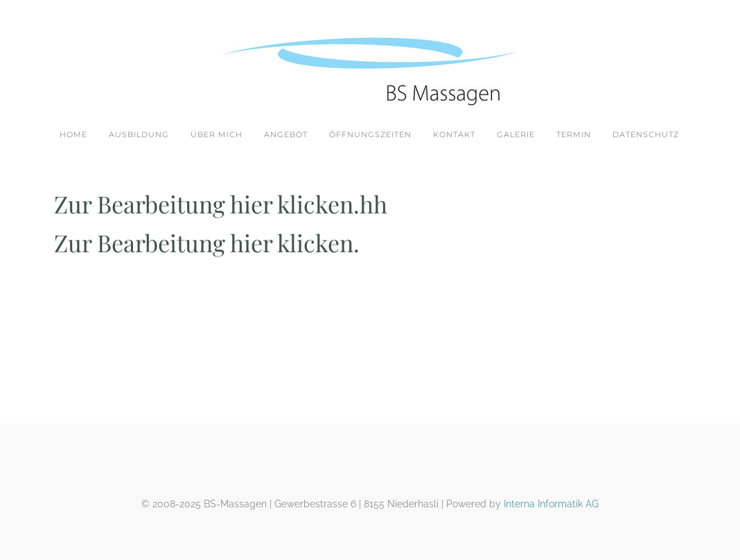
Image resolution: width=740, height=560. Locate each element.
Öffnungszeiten (370, 134)
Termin (574, 134)
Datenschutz (646, 134)
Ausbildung (139, 134)
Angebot (286, 134)
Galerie (516, 134)
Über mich (217, 134)
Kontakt (454, 134)
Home (73, 134)
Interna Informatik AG (551, 504)
